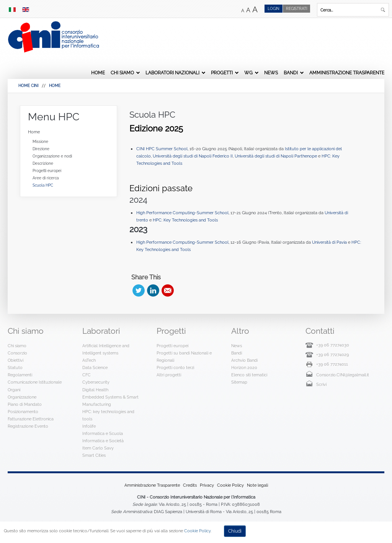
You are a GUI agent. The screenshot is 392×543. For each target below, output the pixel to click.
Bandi (291, 73)
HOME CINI (28, 86)
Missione (40, 142)
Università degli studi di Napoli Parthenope (276, 156)
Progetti (222, 73)
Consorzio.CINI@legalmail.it (343, 375)
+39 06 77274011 (332, 364)
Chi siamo (122, 73)
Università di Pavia (330, 242)
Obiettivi (16, 360)
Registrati (296, 9)
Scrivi (321, 384)
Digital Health (95, 390)
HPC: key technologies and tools (108, 415)
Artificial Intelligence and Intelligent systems (106, 349)
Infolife (89, 426)
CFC (87, 375)
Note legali (257, 485)
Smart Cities (94, 455)
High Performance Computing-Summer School (182, 213)
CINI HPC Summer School (162, 149)
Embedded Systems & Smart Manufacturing (110, 401)
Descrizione (43, 163)
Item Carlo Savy (98, 448)
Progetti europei (47, 171)
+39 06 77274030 (333, 345)
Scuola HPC (152, 115)
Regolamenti (20, 375)
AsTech (89, 360)
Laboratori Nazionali (172, 73)
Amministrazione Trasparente (347, 73)
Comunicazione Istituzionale (35, 382)
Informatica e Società (103, 441)
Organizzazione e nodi (52, 156)
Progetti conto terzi (175, 367)
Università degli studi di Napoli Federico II (193, 156)
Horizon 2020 (244, 367)
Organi (14, 390)
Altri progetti (169, 375)
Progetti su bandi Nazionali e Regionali (184, 357)
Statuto (15, 367)
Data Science (95, 367)
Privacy (207, 485)
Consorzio (17, 353)
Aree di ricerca (46, 178)
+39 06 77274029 (332, 354)
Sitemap (239, 382)
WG (248, 73)
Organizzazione (22, 397)
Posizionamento (23, 412)
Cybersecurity (96, 382)
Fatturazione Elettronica (31, 419)
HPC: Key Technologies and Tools (185, 220)
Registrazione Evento (28, 426)
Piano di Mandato (25, 404)
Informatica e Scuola (103, 433)
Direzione (41, 149)
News (271, 73)
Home (98, 73)
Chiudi (235, 531)
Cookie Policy (230, 485)
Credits (190, 485)
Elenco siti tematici (249, 375)
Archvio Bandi (244, 360)
